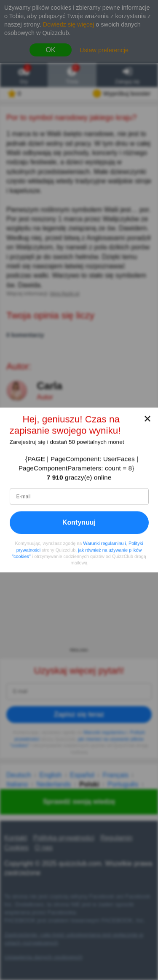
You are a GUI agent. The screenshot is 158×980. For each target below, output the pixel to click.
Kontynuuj (79, 523)
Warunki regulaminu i (104, 544)
